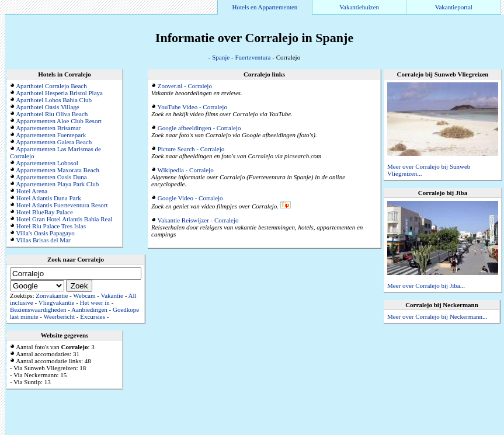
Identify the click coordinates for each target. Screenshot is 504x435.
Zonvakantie (52, 295)
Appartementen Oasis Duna (51, 177)
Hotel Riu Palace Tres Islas (51, 226)
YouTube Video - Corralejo (192, 107)
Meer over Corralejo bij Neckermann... (437, 316)
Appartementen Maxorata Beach (58, 170)
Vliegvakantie (57, 302)
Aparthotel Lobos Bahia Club (54, 100)
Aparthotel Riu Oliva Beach (52, 114)
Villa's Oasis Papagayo (46, 233)
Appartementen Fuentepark (51, 135)
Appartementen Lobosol (47, 163)
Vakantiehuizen (359, 7)
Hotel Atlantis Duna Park (49, 198)
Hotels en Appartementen (265, 7)
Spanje (221, 57)
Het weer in (95, 302)
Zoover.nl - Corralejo (185, 86)
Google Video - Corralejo (190, 198)
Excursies (93, 316)
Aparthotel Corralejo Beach (51, 86)
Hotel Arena (32, 191)
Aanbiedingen (89, 309)
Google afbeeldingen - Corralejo (199, 128)
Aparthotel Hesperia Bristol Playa (59, 93)
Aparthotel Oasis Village (48, 107)
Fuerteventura (253, 57)
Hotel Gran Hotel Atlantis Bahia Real (65, 219)
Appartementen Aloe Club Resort (59, 121)
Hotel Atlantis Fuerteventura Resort (62, 205)
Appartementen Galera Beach (54, 142)
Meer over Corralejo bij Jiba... (426, 286)
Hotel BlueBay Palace (45, 212)
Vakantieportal (454, 7)
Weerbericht (59, 316)
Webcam (84, 295)
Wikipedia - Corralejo (186, 170)
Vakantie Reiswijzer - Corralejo (198, 220)
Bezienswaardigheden (38, 309)
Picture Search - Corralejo (191, 149)
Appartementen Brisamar (48, 128)
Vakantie (112, 295)
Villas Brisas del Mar (44, 240)
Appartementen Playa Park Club (57, 184)
